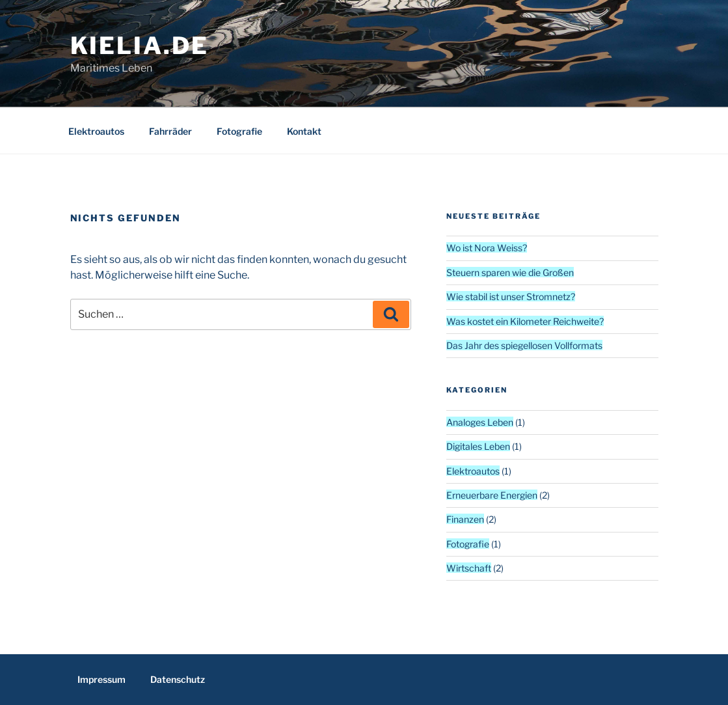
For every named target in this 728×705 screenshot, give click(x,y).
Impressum (101, 679)
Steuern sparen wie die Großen (510, 272)
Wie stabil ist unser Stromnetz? (511, 297)
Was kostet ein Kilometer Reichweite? (525, 321)
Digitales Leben (478, 446)
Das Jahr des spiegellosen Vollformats (524, 345)
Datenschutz (178, 679)
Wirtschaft (469, 568)
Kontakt (304, 131)
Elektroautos (96, 131)
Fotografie (239, 131)
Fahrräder (170, 131)
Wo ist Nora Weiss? (487, 248)
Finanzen (465, 519)
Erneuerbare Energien (492, 495)
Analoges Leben (480, 422)
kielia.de (140, 46)
